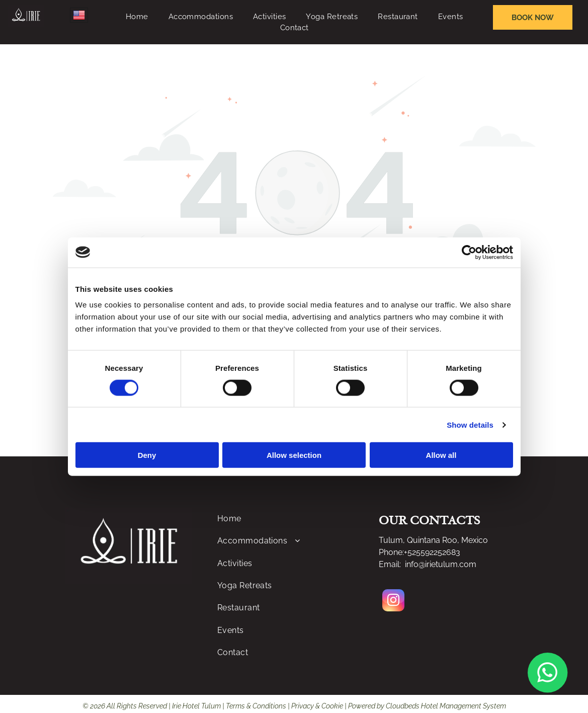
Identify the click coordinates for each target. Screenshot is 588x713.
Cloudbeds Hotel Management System (446, 706)
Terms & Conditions (256, 706)
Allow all (441, 455)
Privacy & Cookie (317, 706)
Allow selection (294, 455)
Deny (147, 455)
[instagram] (393, 602)
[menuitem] (137, 17)
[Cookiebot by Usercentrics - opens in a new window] (469, 252)
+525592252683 (432, 552)
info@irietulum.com (441, 564)
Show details (470, 424)
